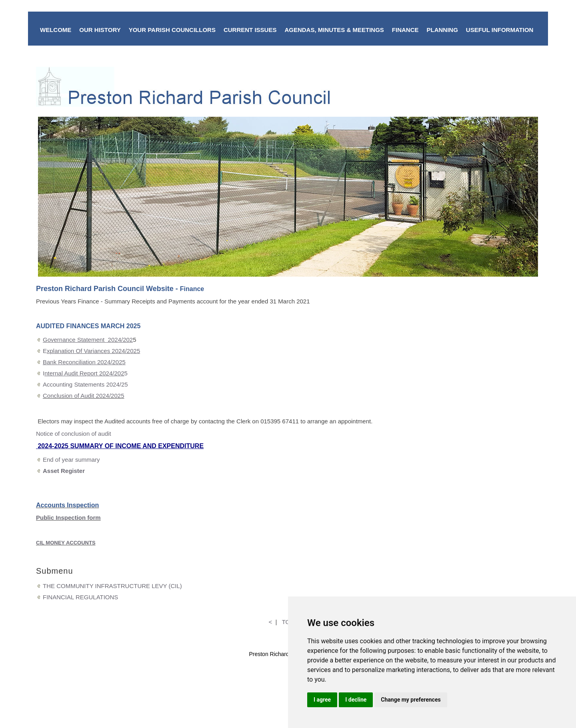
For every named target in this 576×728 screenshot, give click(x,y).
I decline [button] (356, 700)
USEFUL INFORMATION (500, 30)
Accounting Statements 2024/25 (85, 384)
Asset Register (64, 471)
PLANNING (442, 30)
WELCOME (56, 30)
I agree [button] (322, 700)
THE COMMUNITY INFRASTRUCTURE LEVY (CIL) (112, 586)
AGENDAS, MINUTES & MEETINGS (334, 30)
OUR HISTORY (100, 30)
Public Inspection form (68, 518)
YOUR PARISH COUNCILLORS (172, 30)
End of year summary (71, 460)
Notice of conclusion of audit (74, 434)
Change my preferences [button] (411, 700)
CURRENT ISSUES (250, 30)
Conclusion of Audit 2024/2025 (84, 396)
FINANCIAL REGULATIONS (80, 597)
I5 (85, 373)
